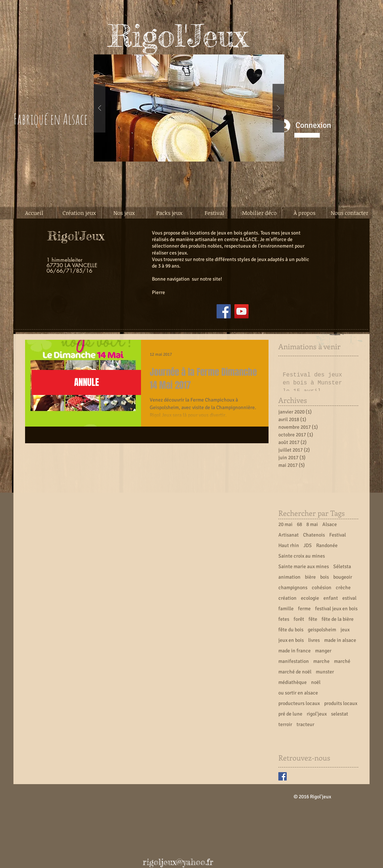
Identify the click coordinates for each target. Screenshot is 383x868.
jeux (345, 630)
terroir (285, 724)
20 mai (285, 524)
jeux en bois (291, 640)
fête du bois (291, 630)
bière (310, 577)
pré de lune (290, 714)
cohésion (322, 588)
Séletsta (342, 567)
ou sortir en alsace (298, 693)
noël (316, 682)
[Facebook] (224, 311)
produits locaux (341, 703)
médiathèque (293, 682)
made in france (295, 651)
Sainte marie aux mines (304, 567)
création (287, 598)
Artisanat (289, 535)
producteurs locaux (299, 703)
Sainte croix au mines (302, 556)
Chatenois (314, 535)
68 (299, 524)
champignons (293, 588)
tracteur (305, 724)
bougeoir (343, 577)
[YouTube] (241, 311)
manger (323, 651)
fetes (284, 619)
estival (349, 598)
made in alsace (340, 640)
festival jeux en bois (336, 609)
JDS (308, 545)
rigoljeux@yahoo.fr (178, 862)
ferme (304, 609)
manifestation (294, 661)
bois (324, 577)
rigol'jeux (317, 714)
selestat (340, 714)
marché (342, 661)
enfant (331, 598)
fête (313, 619)
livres (314, 640)
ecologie (310, 598)
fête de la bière (338, 619)
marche (321, 661)
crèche (343, 588)
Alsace (330, 524)
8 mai (312, 524)
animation (289, 577)
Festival (338, 535)
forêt (299, 619)
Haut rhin (289, 545)
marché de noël (295, 672)
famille (286, 609)
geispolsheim (322, 630)
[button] (189, 108)
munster (325, 672)
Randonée (327, 545)
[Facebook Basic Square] (283, 776)
